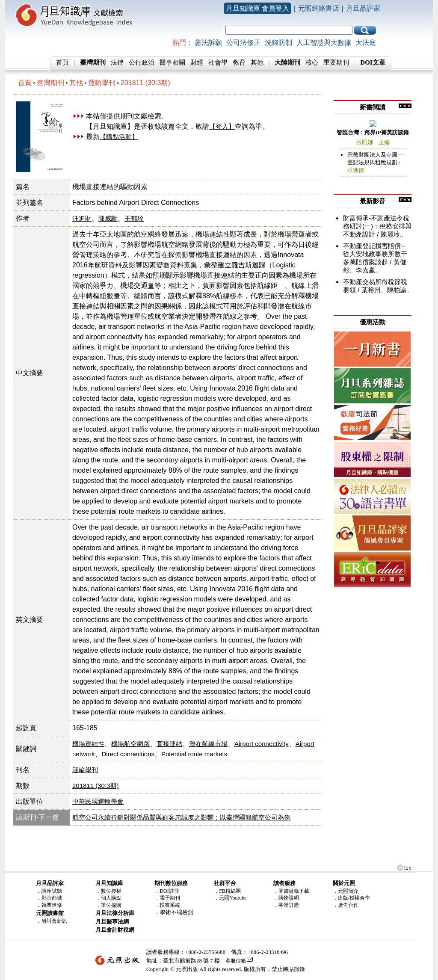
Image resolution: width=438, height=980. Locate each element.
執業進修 (52, 905)
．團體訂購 (286, 905)
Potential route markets (194, 754)
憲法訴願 (208, 43)
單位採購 (111, 905)
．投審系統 (167, 905)
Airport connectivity (262, 744)
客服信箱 (236, 961)
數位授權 (111, 891)
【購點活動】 (119, 137)
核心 (312, 62)
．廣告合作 (346, 905)
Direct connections (128, 754)
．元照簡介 (346, 891)
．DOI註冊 (167, 891)
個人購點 (111, 898)
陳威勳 (108, 218)
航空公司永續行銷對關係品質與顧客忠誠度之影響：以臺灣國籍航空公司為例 (181, 817)
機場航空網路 (130, 744)
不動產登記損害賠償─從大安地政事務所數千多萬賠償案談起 (375, 254)
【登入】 (222, 126)
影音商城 (52, 898)
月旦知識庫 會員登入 (257, 8)
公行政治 (142, 62)
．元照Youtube (230, 898)
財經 (197, 62)
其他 (257, 62)
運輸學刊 (102, 83)
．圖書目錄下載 (291, 891)
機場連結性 (88, 744)
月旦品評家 (363, 8)
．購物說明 (286, 898)
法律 (117, 62)
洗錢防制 (278, 43)
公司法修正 (243, 43)
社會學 (218, 62)
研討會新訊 (54, 921)
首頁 (62, 62)
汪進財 (82, 218)
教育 (239, 62)
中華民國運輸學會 (98, 801)
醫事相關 (172, 62)
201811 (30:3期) (145, 83)
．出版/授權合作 (351, 898)
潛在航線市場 (208, 744)
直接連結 (169, 744)
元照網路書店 (319, 8)
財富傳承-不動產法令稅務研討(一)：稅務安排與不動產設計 (377, 226)
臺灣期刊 (50, 83)
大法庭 (366, 43)
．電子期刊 (167, 898)
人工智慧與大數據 (324, 43)
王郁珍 (134, 218)
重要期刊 (336, 62)
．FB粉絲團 (227, 891)
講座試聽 (52, 891)
